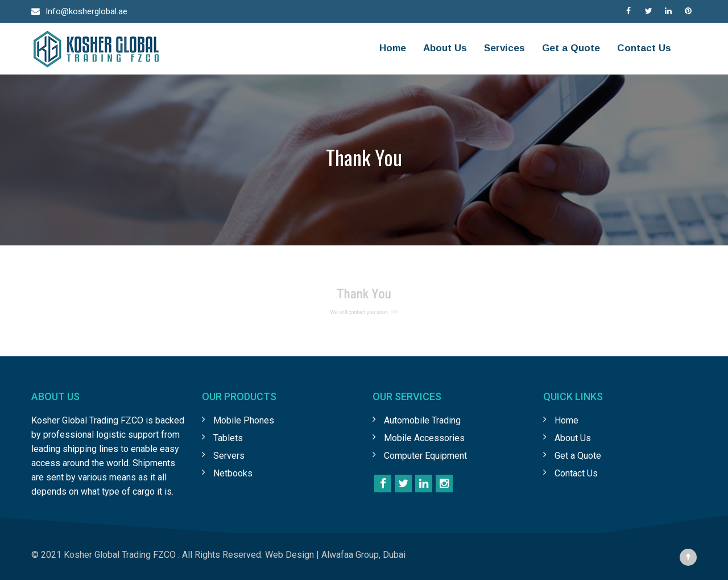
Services (504, 48)
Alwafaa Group (350, 555)
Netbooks (233, 473)
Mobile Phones (244, 420)
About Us (445, 48)
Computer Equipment (425, 456)
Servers (229, 456)
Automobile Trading (422, 420)
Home (393, 48)
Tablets (228, 438)
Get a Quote (571, 48)
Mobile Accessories (424, 438)
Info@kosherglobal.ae (86, 11)
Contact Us (644, 48)
